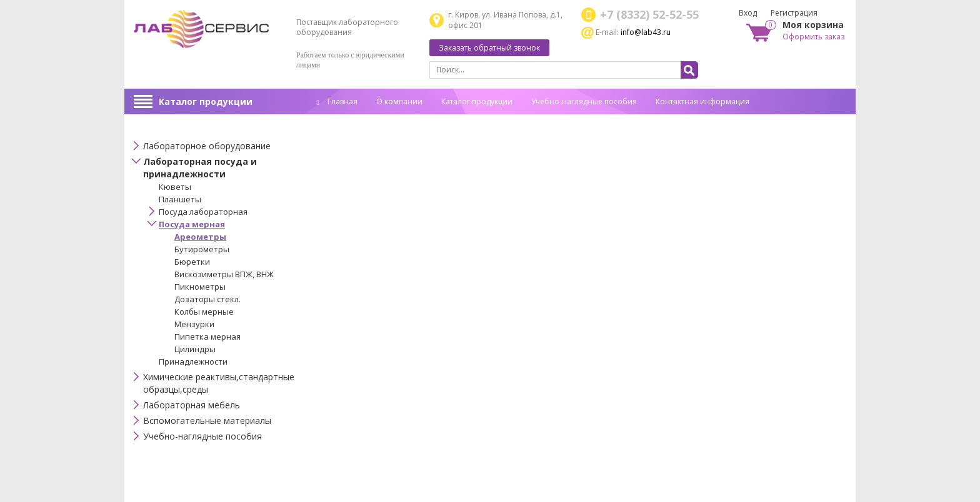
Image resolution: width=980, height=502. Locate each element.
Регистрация (794, 13)
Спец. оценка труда (352, 121)
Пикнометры (200, 287)
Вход (748, 13)
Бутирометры (202, 249)
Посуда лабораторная (203, 212)
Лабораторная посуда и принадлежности (200, 168)
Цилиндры (195, 349)
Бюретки (192, 262)
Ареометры (200, 237)
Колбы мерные (204, 312)
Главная (337, 101)
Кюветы (175, 187)
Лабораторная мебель (192, 405)
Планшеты (180, 199)
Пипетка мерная (207, 337)
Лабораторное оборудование (207, 146)
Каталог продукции (206, 101)
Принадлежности (193, 362)
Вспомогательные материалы (207, 421)
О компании (399, 101)
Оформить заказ (813, 37)
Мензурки (194, 324)
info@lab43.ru (646, 32)
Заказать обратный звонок (489, 48)
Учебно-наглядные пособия (584, 101)
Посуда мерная (192, 224)
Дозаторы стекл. (207, 299)
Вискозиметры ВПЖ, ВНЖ (224, 274)
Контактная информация (702, 101)
